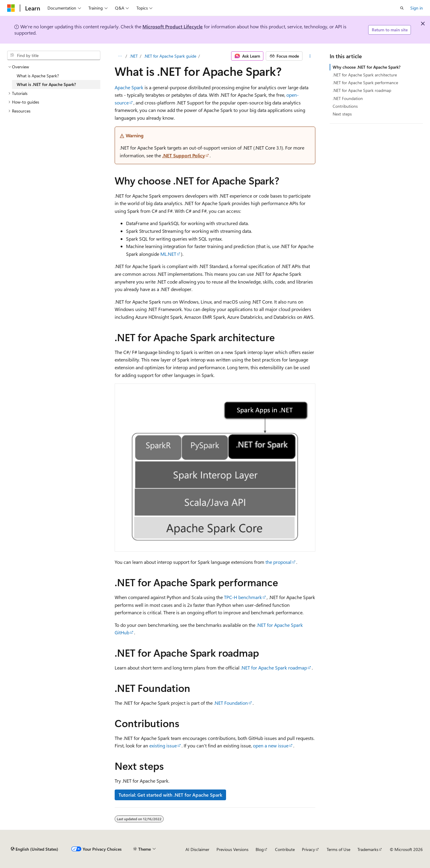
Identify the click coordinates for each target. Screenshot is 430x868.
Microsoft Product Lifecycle (173, 26)
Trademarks (368, 849)
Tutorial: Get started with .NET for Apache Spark (170, 795)
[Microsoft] (11, 8)
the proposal (278, 562)
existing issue (163, 745)
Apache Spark (129, 87)
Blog (260, 849)
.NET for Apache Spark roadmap (274, 668)
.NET (134, 56)
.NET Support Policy (183, 155)
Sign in (417, 8)
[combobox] (54, 56)
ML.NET (168, 254)
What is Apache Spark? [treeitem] (38, 76)
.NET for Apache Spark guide (170, 56)
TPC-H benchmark (243, 597)
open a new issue (271, 745)
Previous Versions (232, 849)
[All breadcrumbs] (120, 56)
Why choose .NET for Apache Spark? (367, 67)
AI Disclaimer (197, 849)
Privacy (308, 849)
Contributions (345, 106)
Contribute (285, 849)
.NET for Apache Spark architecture (365, 75)
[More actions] (310, 56)
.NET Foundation (231, 703)
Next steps (342, 114)
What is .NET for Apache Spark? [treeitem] (46, 84)
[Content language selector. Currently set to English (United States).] (34, 849)
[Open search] (402, 8)
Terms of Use (338, 849)
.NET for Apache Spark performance (365, 83)
